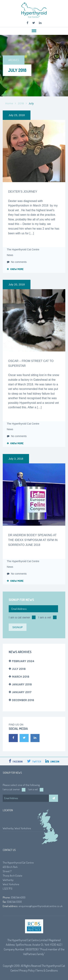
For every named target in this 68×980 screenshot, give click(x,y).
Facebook (16, 762)
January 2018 (22, 684)
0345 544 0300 (14, 902)
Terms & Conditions (47, 970)
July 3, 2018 (16, 459)
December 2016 (23, 700)
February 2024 (23, 661)
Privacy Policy (27, 970)
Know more (15, 269)
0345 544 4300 (18, 897)
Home (9, 103)
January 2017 (22, 692)
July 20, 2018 (17, 284)
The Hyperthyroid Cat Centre (23, 249)
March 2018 (21, 677)
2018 (21, 103)
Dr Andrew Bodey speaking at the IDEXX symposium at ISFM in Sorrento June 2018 (33, 540)
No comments (17, 262)
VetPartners (30, 954)
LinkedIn (52, 762)
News (10, 255)
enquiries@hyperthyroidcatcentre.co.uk (41, 906)
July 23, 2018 (17, 115)
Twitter (34, 762)
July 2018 (19, 669)
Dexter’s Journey (23, 192)
